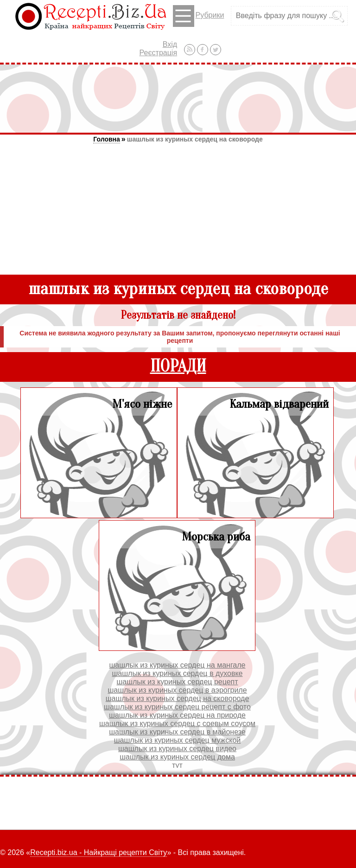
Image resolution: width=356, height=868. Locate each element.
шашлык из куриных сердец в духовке (177, 673)
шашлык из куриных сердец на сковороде (195, 139)
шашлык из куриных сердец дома (177, 757)
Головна (107, 139)
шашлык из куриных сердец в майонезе (177, 732)
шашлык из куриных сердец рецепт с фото (177, 707)
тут (177, 765)
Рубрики (199, 16)
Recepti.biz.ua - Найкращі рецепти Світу (99, 852)
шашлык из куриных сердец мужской (178, 740)
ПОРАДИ (178, 366)
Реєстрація (159, 53)
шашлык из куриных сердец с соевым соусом (177, 723)
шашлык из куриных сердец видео (177, 749)
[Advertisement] (178, 98)
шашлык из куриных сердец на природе (177, 715)
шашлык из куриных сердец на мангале (178, 665)
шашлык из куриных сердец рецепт (177, 682)
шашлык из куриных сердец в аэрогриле (177, 690)
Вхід (170, 44)
